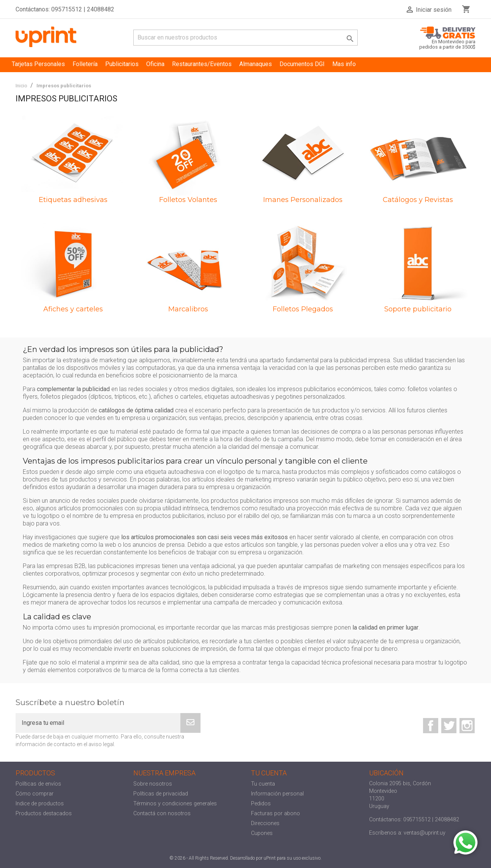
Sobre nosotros (153, 784)
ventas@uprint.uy (425, 833)
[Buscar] (245, 38)
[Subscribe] (190, 723)
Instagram (467, 726)
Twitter (449, 726)
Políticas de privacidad (161, 794)
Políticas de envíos (38, 784)
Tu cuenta (263, 784)
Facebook (431, 726)
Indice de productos (40, 804)
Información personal (277, 794)
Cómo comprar (35, 794)
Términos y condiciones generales (175, 804)
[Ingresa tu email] (98, 723)
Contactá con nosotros (162, 814)
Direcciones (265, 823)
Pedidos (261, 804)
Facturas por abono (275, 814)
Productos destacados (44, 814)
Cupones (262, 833)
